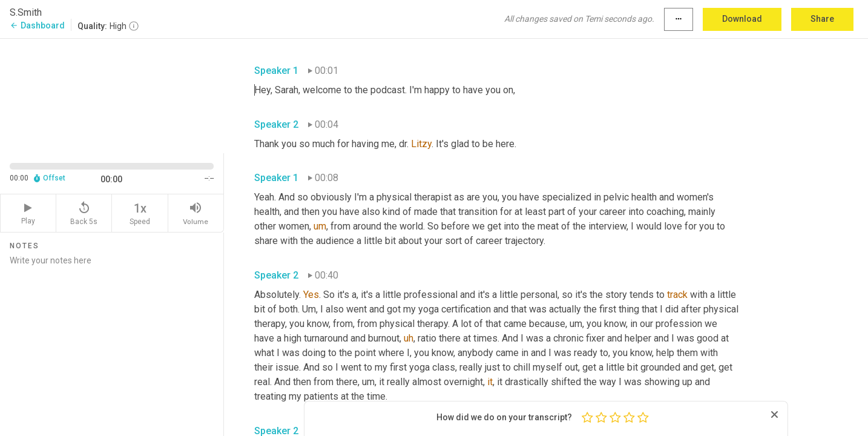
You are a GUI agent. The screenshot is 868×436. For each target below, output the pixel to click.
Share (822, 19)
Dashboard (37, 25)
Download (742, 19)
